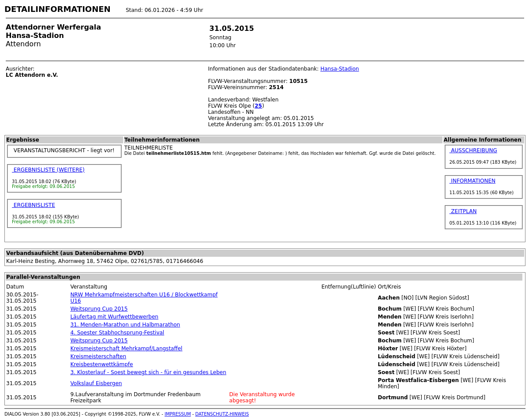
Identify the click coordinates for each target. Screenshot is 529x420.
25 (258, 106)
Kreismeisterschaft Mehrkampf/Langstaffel (126, 349)
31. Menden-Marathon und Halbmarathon (125, 325)
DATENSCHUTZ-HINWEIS (222, 414)
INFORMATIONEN (473, 181)
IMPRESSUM (178, 414)
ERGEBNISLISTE (34, 205)
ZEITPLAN (463, 211)
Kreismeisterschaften (98, 356)
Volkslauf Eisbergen (96, 383)
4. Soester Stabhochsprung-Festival (117, 333)
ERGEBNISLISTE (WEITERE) (48, 170)
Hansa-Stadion (340, 69)
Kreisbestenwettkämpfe (101, 364)
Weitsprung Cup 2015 (99, 309)
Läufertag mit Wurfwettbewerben (114, 317)
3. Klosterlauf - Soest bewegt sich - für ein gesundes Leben (148, 372)
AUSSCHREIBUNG (473, 150)
